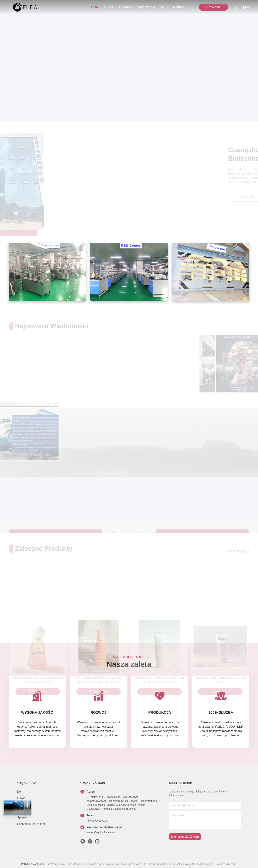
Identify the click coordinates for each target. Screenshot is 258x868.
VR (163, 7)
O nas (108, 7)
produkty (126, 7)
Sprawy (22, 817)
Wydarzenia (146, 7)
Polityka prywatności (33, 864)
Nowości (23, 811)
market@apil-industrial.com (102, 832)
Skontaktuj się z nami (180, 7)
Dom (94, 7)
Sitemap (51, 864)
